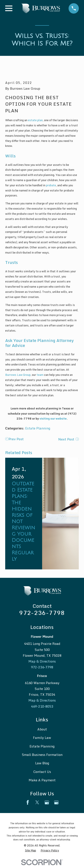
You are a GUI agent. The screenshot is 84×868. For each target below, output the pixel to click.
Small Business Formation (42, 755)
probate (51, 185)
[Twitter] (37, 802)
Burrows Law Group (18, 375)
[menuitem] (30, 850)
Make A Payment (42, 780)
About (42, 729)
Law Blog (42, 763)
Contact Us (42, 772)
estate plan (35, 120)
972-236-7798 (42, 613)
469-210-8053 (42, 706)
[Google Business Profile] (47, 802)
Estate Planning (38, 428)
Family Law (42, 738)
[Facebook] (28, 802)
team (40, 375)
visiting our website (53, 418)
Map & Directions (42, 661)
